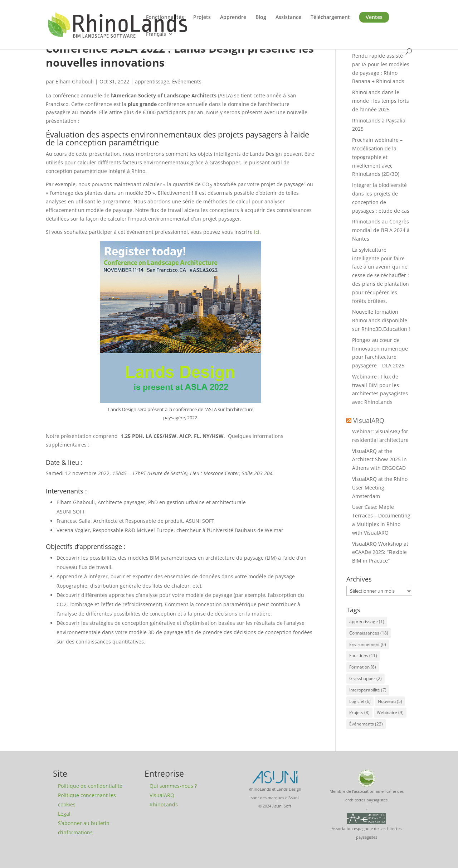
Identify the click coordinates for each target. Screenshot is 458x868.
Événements (187, 81)
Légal (64, 814)
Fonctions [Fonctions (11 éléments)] (363, 655)
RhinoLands (164, 804)
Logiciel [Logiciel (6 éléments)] (360, 701)
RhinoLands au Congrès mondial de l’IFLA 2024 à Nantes (381, 230)
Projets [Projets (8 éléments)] (359, 712)
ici (257, 232)
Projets (202, 18)
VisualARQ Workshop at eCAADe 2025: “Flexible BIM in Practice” (380, 552)
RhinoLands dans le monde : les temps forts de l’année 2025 (381, 101)
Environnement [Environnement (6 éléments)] (368, 644)
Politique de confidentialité (90, 786)
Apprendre (233, 18)
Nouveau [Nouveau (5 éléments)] (390, 701)
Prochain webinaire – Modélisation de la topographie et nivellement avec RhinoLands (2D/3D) (377, 157)
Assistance (288, 18)
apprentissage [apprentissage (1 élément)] (367, 621)
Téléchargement (330, 18)
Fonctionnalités (165, 18)
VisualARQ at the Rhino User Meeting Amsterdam (380, 488)
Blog (261, 18)
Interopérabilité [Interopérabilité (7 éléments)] (368, 690)
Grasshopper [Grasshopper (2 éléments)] (366, 678)
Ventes (374, 17)
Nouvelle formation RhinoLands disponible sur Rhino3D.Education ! (381, 320)
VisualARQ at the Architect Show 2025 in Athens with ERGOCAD (379, 460)
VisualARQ (369, 420)
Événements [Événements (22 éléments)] (366, 724)
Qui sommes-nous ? (173, 786)
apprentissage (152, 81)
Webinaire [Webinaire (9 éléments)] (390, 712)
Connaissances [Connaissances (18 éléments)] (369, 633)
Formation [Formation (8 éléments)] (363, 667)
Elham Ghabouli (75, 81)
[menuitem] (160, 40)
